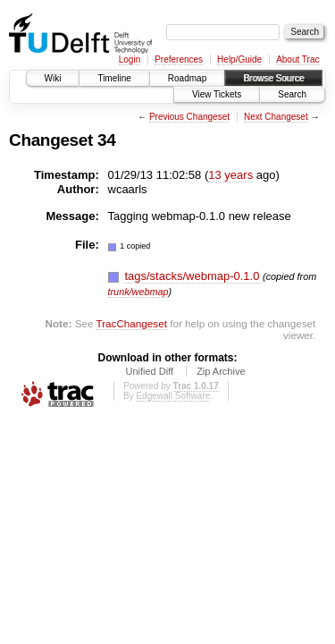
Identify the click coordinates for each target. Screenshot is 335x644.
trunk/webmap (138, 292)
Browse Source (273, 78)
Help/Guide (239, 59)
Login (130, 59)
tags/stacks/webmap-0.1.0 (193, 276)
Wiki (53, 78)
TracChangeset (131, 323)
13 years (230, 175)
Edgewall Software (173, 396)
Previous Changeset (189, 117)
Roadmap (187, 78)
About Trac (297, 59)
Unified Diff (149, 371)
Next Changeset (276, 117)
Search (292, 94)
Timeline (114, 78)
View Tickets (217, 94)
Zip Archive (221, 371)
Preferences (179, 59)
